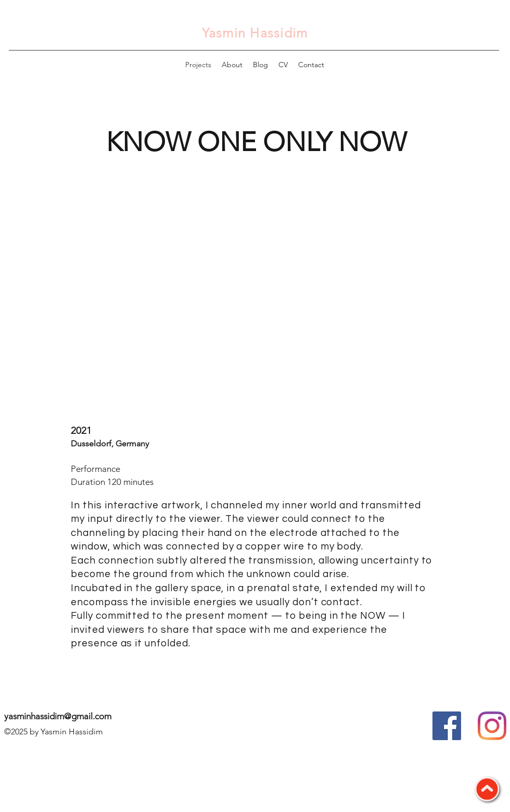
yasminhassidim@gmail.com (58, 716)
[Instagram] (492, 726)
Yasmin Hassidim (255, 33)
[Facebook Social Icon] (447, 726)
